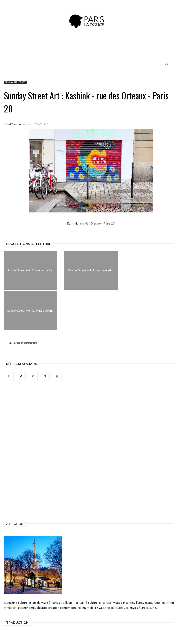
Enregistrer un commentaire (23, 343)
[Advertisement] (87, 52)
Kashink (72, 224)
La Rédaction (14, 124)
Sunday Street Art (15, 82)
